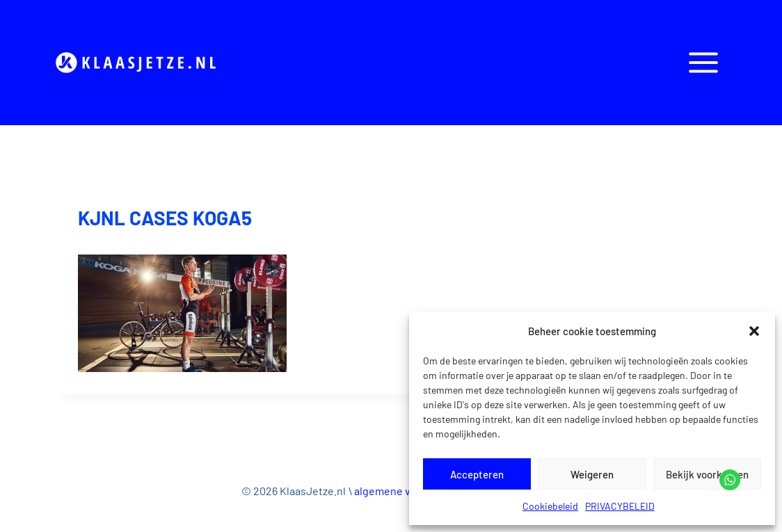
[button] (754, 331)
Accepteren (477, 474)
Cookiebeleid (550, 506)
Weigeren (592, 474)
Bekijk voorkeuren (707, 474)
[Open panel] (703, 62)
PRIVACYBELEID (620, 506)
